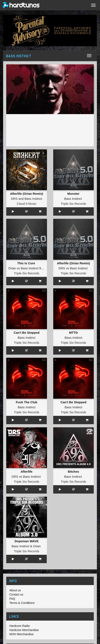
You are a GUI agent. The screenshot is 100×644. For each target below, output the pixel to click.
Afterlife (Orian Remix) (27, 194)
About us (15, 590)
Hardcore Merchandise (24, 630)
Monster (73, 194)
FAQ (12, 599)
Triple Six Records (73, 204)
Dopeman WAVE (27, 541)
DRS (14, 199)
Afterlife (27, 472)
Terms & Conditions (22, 603)
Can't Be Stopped (27, 333)
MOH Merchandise (22, 634)
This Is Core (27, 263)
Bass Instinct (33, 199)
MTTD (73, 333)
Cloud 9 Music (27, 204)
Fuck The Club (27, 402)
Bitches (73, 472)
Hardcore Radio (20, 626)
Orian (12, 268)
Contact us (16, 594)
